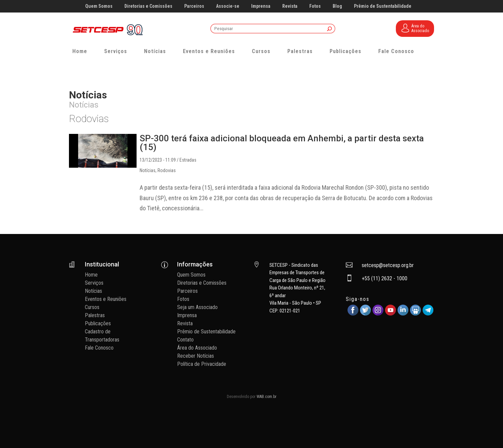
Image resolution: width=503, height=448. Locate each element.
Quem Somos (99, 6)
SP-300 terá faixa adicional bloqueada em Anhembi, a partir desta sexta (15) (282, 143)
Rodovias (167, 170)
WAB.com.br (267, 397)
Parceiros (194, 6)
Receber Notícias (196, 356)
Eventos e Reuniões (209, 51)
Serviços (116, 51)
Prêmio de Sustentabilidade (383, 6)
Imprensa (261, 6)
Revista (290, 6)
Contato (185, 340)
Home (80, 51)
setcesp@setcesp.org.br (388, 265)
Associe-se (228, 6)
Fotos (315, 6)
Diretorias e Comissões (148, 6)
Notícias (155, 51)
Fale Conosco (396, 51)
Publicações (345, 51)
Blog (337, 6)
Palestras (300, 51)
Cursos (261, 51)
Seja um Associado (197, 307)
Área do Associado (197, 348)
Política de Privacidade (202, 364)
